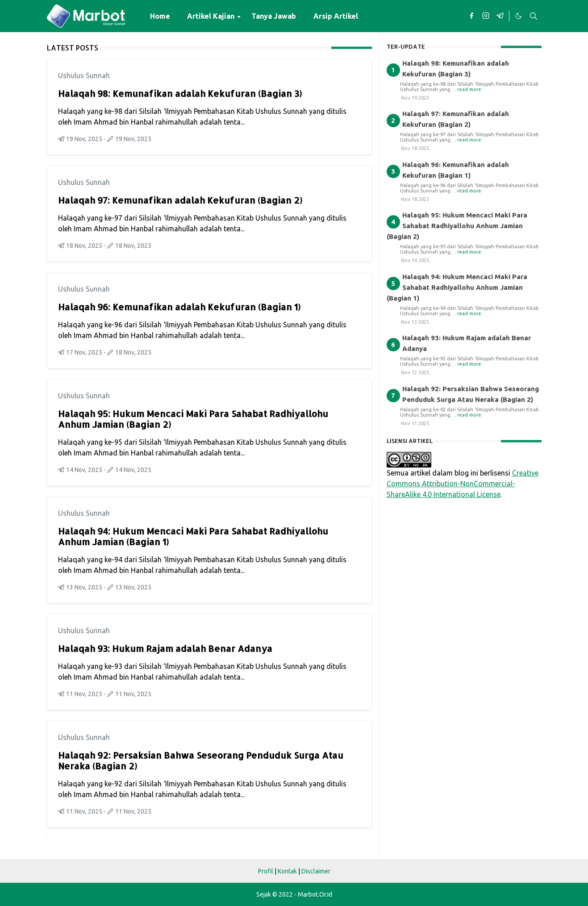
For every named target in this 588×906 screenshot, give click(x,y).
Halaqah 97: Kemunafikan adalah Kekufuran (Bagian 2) (180, 200)
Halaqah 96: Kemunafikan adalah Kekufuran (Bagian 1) (179, 307)
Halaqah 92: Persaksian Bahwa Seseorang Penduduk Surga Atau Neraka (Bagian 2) (201, 760)
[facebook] (471, 16)
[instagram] (486, 16)
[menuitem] (160, 16)
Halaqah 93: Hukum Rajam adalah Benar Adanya (165, 648)
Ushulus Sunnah (84, 75)
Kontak (287, 871)
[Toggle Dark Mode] (518, 16)
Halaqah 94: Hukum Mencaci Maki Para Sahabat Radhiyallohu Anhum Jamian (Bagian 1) (193, 536)
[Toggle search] (534, 16)
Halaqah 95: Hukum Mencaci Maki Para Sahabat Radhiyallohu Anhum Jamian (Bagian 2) (193, 419)
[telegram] (500, 16)
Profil (266, 871)
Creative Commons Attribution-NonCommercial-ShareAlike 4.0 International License (463, 484)
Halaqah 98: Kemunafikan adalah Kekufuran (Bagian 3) (180, 93)
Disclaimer (316, 871)
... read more (467, 89)
